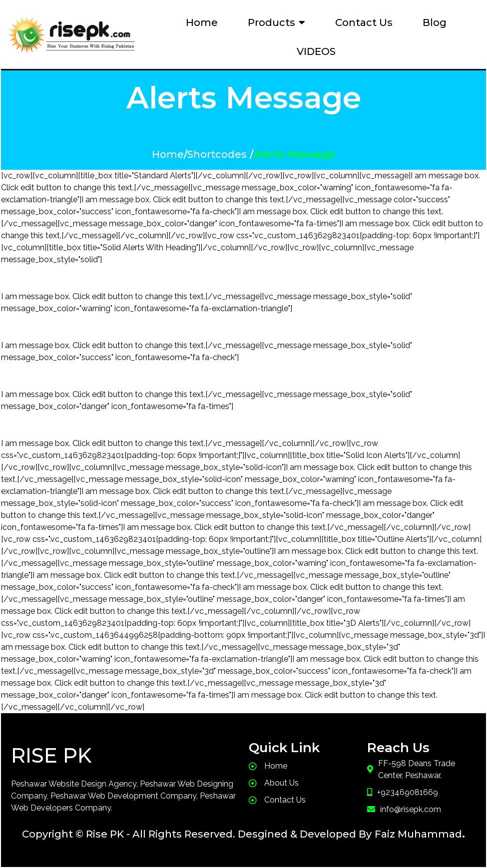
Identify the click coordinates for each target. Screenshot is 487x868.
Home (168, 154)
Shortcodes (217, 154)
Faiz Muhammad (418, 834)
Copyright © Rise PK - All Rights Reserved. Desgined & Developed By (197, 834)
